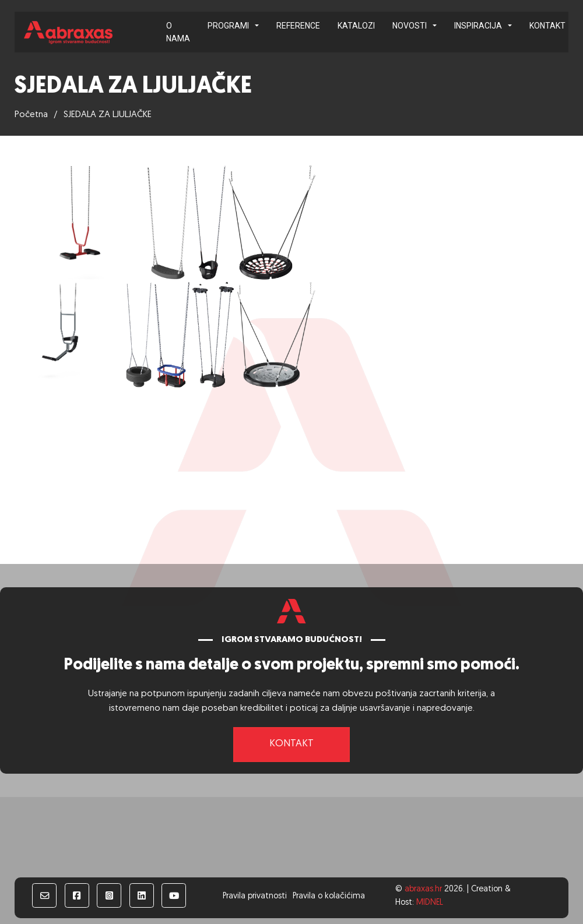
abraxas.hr (423, 889)
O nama (178, 32)
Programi (228, 26)
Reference (298, 26)
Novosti (410, 26)
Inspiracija (478, 26)
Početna (31, 115)
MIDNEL (430, 903)
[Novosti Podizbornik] (435, 26)
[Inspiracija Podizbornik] (510, 26)
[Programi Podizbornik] (257, 26)
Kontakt (547, 26)
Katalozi (356, 26)
